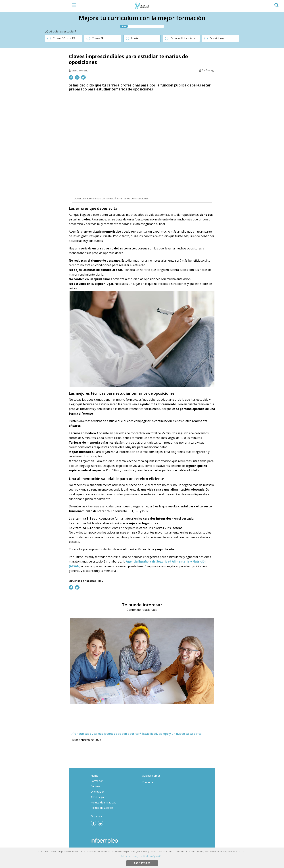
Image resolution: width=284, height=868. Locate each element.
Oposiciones (217, 38)
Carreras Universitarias (184, 38)
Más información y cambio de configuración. (142, 856)
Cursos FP (98, 38)
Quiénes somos (151, 776)
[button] (276, 4)
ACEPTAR (142, 863)
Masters (136, 38)
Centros (95, 786)
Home (94, 776)
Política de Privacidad (104, 802)
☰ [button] (74, 5)
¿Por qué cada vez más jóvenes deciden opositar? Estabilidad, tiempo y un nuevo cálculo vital (137, 734)
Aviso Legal (98, 797)
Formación (97, 781)
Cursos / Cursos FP (64, 38)
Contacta (148, 782)
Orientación (98, 792)
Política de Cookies (102, 808)
